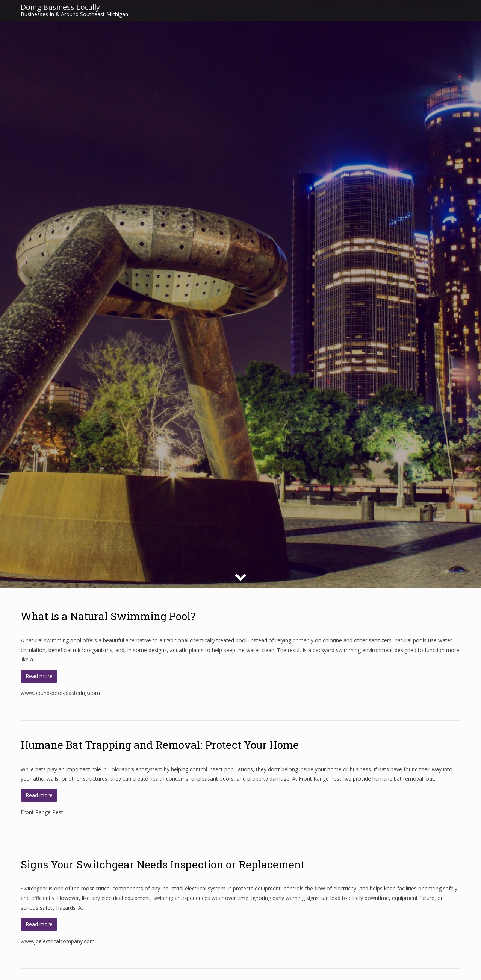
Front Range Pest (42, 812)
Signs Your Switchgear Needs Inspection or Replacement (163, 864)
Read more (39, 676)
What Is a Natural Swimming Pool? (108, 616)
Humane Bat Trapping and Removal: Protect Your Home (160, 745)
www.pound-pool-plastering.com (60, 693)
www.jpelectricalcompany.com (58, 941)
